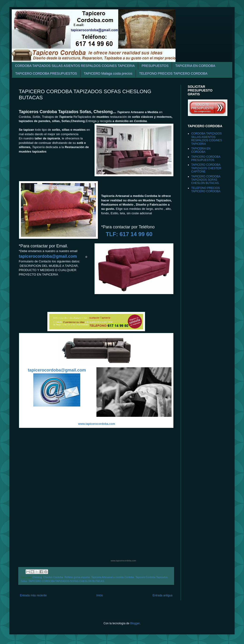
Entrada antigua (162, 595)
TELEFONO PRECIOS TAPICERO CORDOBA (173, 73)
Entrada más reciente (33, 595)
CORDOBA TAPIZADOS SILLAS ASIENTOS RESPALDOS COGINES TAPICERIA (75, 66)
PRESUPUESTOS (155, 66)
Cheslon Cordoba (53, 577)
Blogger (135, 623)
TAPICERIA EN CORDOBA (195, 66)
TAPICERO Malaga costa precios (108, 73)
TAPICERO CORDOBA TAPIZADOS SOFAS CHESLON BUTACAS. (67, 581)
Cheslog (37, 577)
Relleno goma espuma (77, 577)
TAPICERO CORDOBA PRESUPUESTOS (46, 73)
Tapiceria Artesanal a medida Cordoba (113, 577)
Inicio (100, 595)
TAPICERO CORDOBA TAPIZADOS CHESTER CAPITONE (206, 168)
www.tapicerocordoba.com (123, 561)
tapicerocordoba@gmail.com (48, 256)
